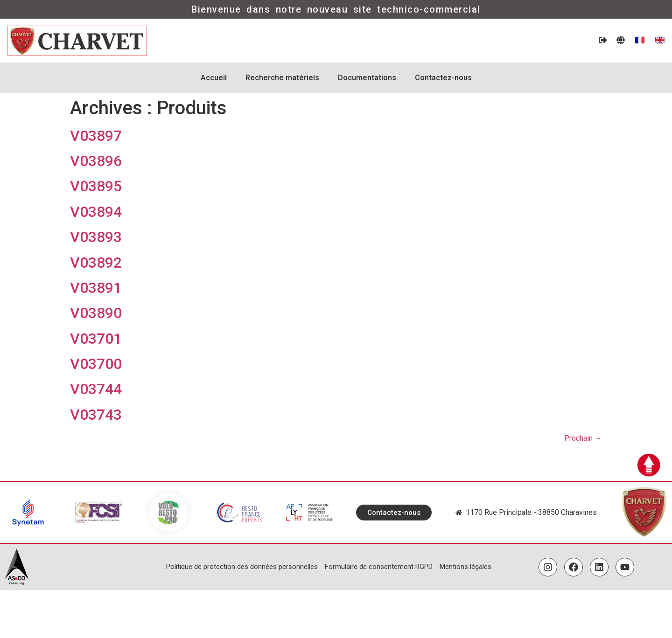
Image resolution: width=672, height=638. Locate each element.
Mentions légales (465, 567)
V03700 (96, 364)
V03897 (96, 136)
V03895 (96, 186)
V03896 (96, 161)
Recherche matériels (282, 78)
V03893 (96, 237)
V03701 (96, 339)
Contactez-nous (443, 78)
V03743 (96, 415)
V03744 (96, 389)
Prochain (583, 438)
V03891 (96, 288)
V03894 (96, 212)
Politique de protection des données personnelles (242, 567)
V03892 (96, 263)
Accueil (214, 78)
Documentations (367, 78)
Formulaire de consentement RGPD (379, 567)
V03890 (96, 313)
